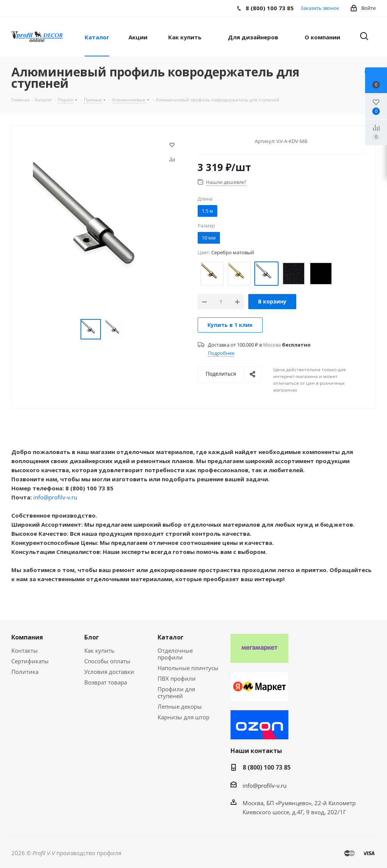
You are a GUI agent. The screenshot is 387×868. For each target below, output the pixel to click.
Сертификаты (30, 661)
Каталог (171, 637)
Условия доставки (109, 672)
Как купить (99, 650)
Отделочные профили (175, 654)
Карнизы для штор (183, 717)
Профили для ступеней (176, 692)
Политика (25, 672)
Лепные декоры (180, 706)
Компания (27, 637)
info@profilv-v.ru (55, 497)
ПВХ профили (177, 678)
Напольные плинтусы (188, 668)
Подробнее (221, 353)
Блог (92, 637)
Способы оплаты (107, 661)
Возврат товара (106, 682)
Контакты (25, 650)
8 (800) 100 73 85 (267, 767)
